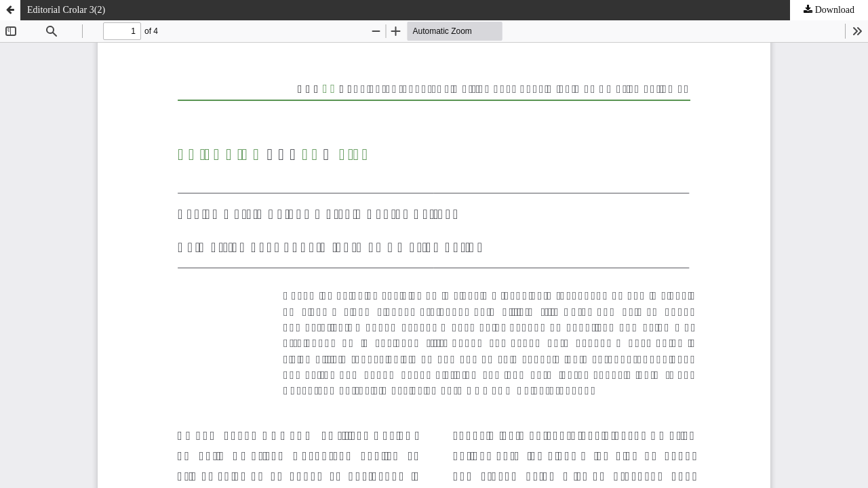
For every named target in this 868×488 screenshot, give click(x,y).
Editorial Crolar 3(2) (66, 10)
